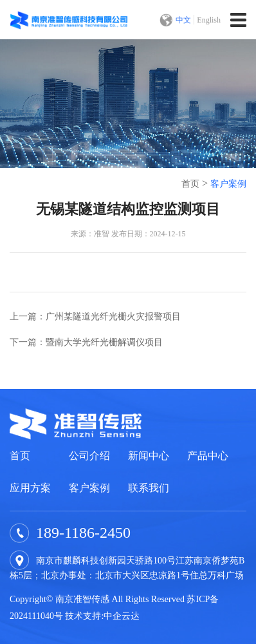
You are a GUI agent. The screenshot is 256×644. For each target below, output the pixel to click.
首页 (190, 184)
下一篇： (86, 342)
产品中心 (208, 456)
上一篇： (95, 317)
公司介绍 (89, 456)
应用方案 (30, 488)
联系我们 (149, 488)
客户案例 (228, 184)
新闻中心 (149, 456)
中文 (183, 20)
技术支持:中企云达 (102, 616)
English (209, 20)
